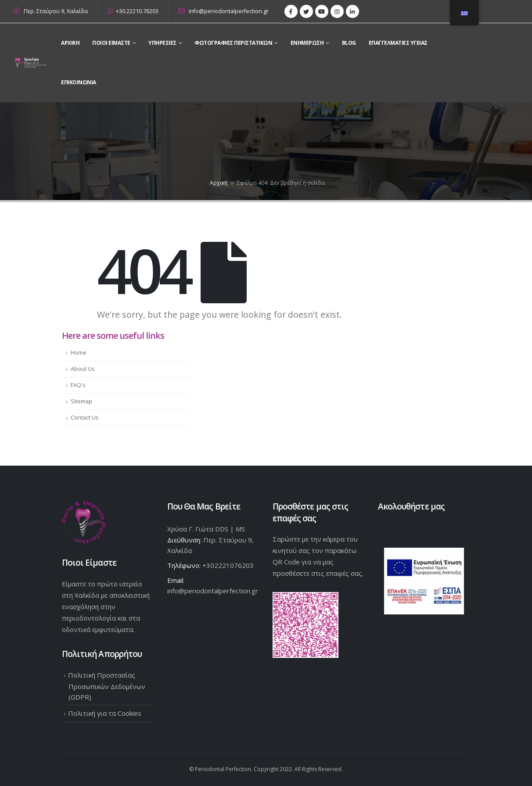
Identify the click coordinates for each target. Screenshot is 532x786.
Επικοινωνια (79, 82)
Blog (349, 43)
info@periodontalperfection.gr (223, 11)
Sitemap (81, 401)
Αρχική (219, 183)
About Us (83, 369)
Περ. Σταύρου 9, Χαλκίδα (56, 11)
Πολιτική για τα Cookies (105, 713)
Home (79, 353)
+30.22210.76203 (133, 11)
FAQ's (78, 385)
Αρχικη (70, 43)
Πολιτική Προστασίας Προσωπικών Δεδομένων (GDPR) (107, 686)
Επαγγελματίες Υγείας (398, 43)
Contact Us (85, 418)
